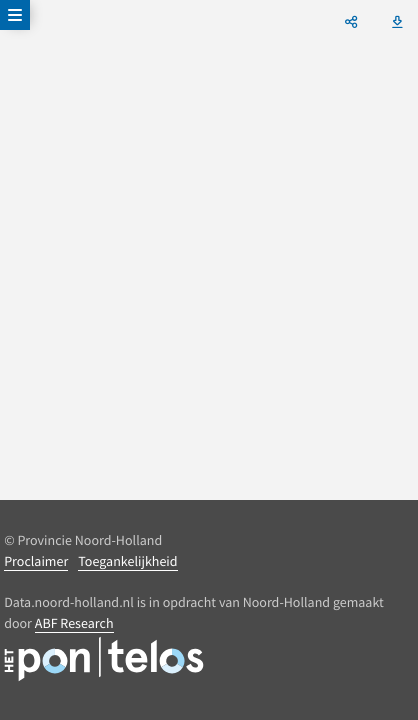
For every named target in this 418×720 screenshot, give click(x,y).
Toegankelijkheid (127, 561)
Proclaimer (36, 561)
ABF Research (74, 623)
